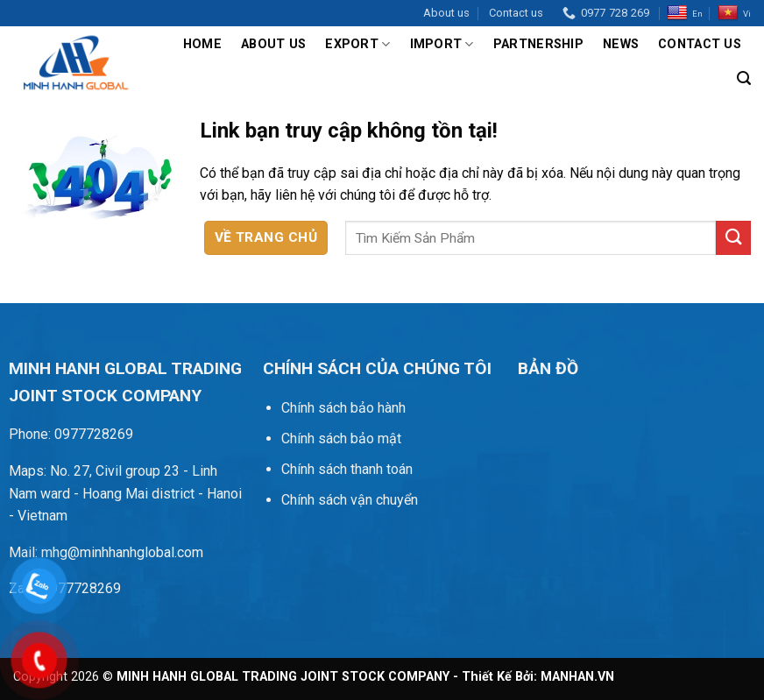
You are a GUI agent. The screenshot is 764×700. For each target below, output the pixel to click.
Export (357, 44)
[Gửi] (733, 238)
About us (446, 13)
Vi (734, 13)
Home (202, 44)
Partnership (538, 44)
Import (442, 44)
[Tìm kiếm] (744, 78)
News (621, 44)
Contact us (516, 13)
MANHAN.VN (577, 677)
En (685, 13)
